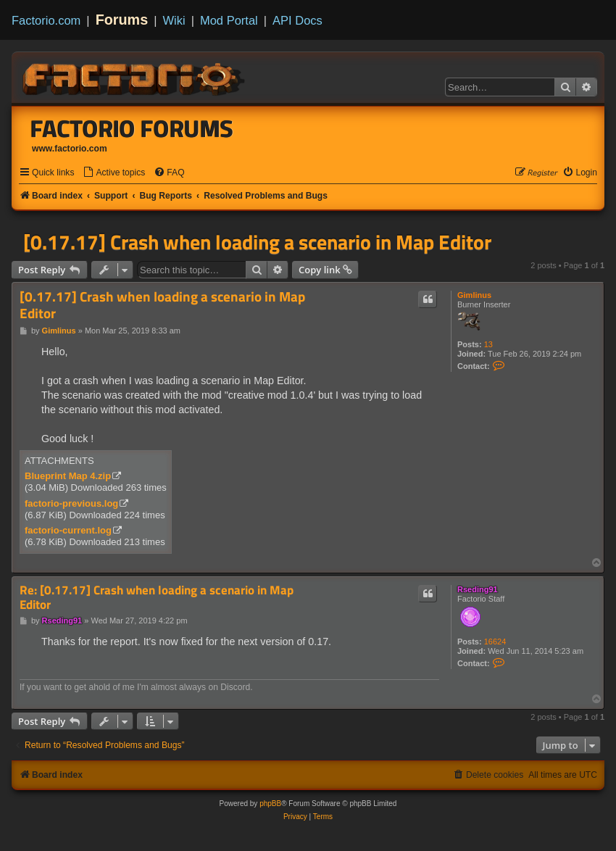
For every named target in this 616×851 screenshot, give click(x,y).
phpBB (270, 804)
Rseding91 (478, 589)
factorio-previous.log (71, 503)
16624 (495, 642)
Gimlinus (474, 295)
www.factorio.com (70, 149)
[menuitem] (114, 173)
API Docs (297, 20)
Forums (122, 20)
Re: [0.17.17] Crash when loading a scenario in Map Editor (157, 598)
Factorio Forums (132, 128)
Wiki (174, 20)
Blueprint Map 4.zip (68, 476)
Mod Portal (229, 20)
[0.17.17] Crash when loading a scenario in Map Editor (257, 242)
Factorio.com (46, 20)
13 (488, 344)
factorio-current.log (68, 530)
